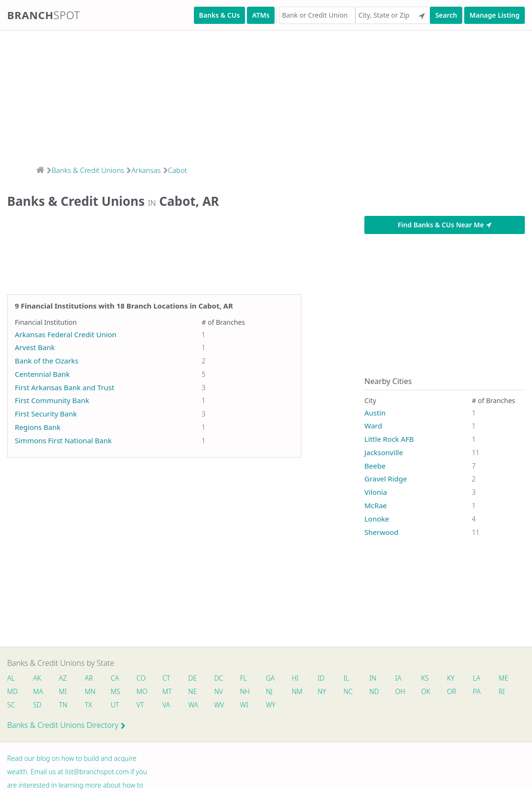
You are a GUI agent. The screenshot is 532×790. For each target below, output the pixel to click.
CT (166, 678)
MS (116, 691)
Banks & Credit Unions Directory (66, 725)
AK (37, 678)
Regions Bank (38, 427)
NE (192, 691)
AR (89, 678)
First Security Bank (46, 414)
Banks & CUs (219, 15)
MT (167, 691)
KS (425, 678)
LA (477, 678)
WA (193, 705)
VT (140, 705)
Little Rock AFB (389, 439)
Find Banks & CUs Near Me (445, 225)
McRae (376, 505)
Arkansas (146, 170)
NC (348, 691)
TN (63, 705)
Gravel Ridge (386, 479)
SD (37, 705)
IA (399, 678)
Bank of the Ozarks (47, 361)
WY (271, 705)
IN (373, 678)
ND (374, 691)
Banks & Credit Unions (88, 170)
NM (297, 691)
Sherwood (381, 532)
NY (322, 691)
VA (166, 705)
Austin (375, 413)
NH (245, 691)
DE (192, 678)
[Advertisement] (266, 95)
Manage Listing (495, 15)
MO (141, 691)
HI (295, 678)
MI (63, 691)
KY (451, 678)
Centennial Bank (42, 374)
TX (89, 705)
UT (115, 705)
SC (11, 705)
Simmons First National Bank (63, 440)
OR (452, 691)
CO (141, 678)
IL (346, 678)
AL (11, 678)
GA (271, 678)
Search (446, 15)
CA (115, 678)
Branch (44, 15)
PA (477, 691)
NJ (269, 691)
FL (244, 678)
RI (502, 691)
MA (38, 691)
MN (90, 691)
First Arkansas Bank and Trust (64, 387)
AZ (63, 678)
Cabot (178, 170)
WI (244, 705)
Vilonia (376, 492)
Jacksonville (384, 452)
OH (400, 691)
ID (321, 678)
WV (219, 705)
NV (218, 691)
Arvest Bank (35, 347)
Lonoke (377, 519)
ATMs (261, 15)
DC (218, 678)
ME (503, 678)
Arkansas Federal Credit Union (66, 334)
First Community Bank (52, 400)
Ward (373, 426)
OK (426, 691)
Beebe (375, 466)
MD (12, 691)
